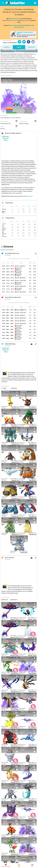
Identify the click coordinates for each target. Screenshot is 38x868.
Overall (14, 408)
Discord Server (13, 25)
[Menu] (3, 3)
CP (2, 408)
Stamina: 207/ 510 (28, 113)
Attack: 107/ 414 (28, 110)
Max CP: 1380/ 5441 (28, 108)
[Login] (35, 3)
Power (3, 406)
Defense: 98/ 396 (28, 111)
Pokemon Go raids (15, 19)
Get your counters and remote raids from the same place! (26, 36)
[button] (24, 42)
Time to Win (13, 406)
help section (29, 196)
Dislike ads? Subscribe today (6, 138)
